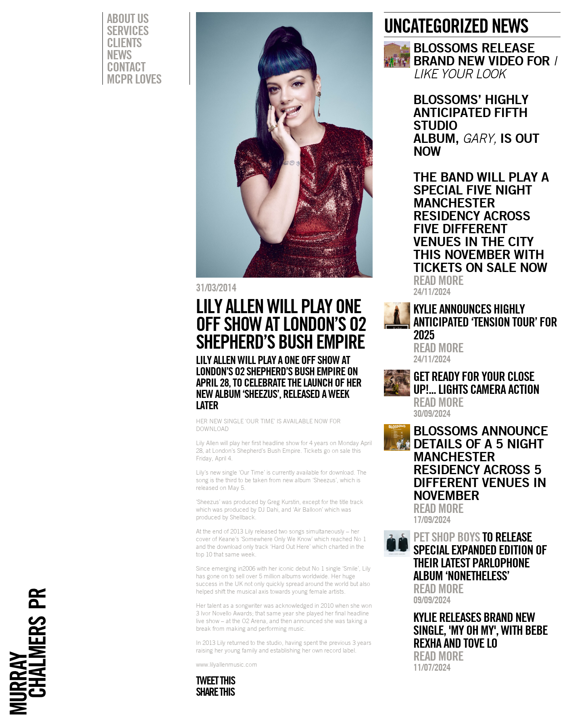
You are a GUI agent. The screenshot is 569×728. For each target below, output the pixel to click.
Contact (126, 67)
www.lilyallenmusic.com (227, 664)
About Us (128, 18)
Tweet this (215, 680)
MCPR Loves (134, 79)
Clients (124, 42)
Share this (215, 692)
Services (128, 30)
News (119, 54)
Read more (438, 280)
